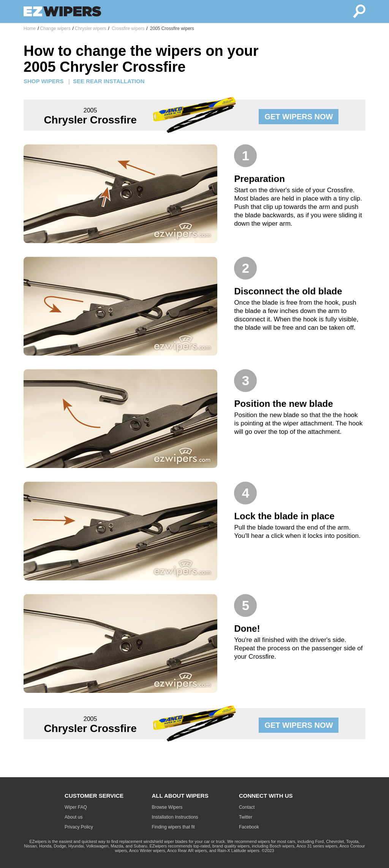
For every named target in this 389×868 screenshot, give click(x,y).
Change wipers (55, 28)
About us (74, 817)
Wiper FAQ (76, 807)
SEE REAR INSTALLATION (109, 81)
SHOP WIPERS (44, 81)
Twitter (246, 817)
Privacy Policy (79, 827)
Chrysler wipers (91, 28)
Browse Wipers (167, 807)
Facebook (249, 827)
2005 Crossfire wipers (171, 28)
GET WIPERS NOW (299, 117)
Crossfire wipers (127, 28)
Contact (247, 807)
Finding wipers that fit (173, 827)
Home (30, 28)
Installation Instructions (175, 817)
